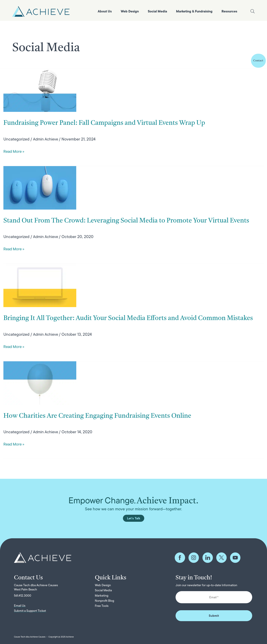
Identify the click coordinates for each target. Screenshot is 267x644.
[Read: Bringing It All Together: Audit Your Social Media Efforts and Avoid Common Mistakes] (40, 295)
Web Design (130, 11)
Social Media (157, 11)
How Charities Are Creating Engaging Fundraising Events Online (114, 436)
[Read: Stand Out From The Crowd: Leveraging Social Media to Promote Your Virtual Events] (40, 187)
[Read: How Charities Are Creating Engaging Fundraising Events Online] (40, 402)
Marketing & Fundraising (194, 11)
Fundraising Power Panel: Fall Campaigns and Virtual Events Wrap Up (123, 123)
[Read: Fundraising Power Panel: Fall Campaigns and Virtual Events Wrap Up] (40, 90)
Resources (229, 11)
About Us (105, 11)
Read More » (15, 151)
